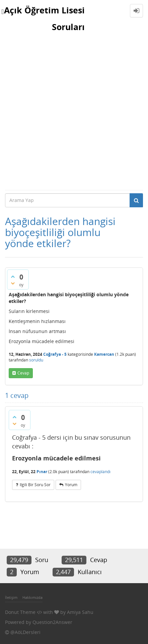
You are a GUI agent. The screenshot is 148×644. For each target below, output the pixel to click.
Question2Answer (52, 622)
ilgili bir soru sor (35, 485)
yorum (71, 485)
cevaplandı (100, 472)
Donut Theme (20, 612)
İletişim (11, 597)
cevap (23, 373)
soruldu (36, 360)
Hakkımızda (32, 597)
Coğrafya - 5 (55, 354)
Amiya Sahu (80, 612)
